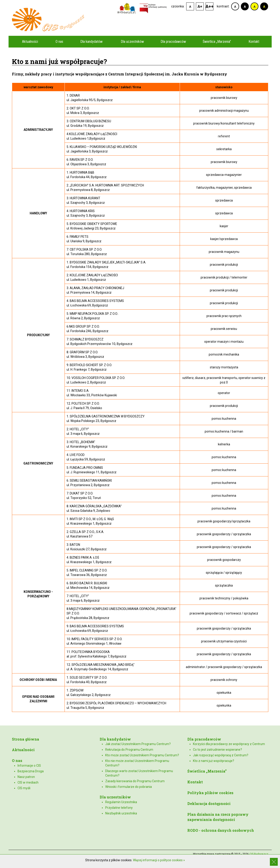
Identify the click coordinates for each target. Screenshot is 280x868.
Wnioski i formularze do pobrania (129, 787)
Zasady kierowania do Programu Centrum (135, 781)
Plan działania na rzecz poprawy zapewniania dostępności (218, 817)
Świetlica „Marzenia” (217, 42)
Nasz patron (26, 777)
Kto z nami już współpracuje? (214, 761)
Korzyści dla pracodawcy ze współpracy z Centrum (229, 744)
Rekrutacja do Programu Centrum (129, 750)
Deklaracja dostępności (209, 803)
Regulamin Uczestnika (121, 802)
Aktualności (30, 42)
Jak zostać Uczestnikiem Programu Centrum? (138, 744)
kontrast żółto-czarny (254, 6)
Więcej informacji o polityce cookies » (159, 860)
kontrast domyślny (235, 6)
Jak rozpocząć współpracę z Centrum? (221, 755)
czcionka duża (209, 6)
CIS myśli (24, 788)
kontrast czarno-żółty (264, 6)
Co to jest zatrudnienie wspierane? (217, 750)
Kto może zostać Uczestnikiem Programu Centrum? (142, 755)
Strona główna (26, 739)
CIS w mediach (28, 782)
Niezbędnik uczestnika (121, 813)
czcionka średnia (200, 6)
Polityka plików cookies (210, 793)
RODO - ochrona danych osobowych (221, 830)
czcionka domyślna (190, 6)
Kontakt (254, 42)
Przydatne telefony (119, 808)
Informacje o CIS (29, 766)
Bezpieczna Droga (31, 771)
